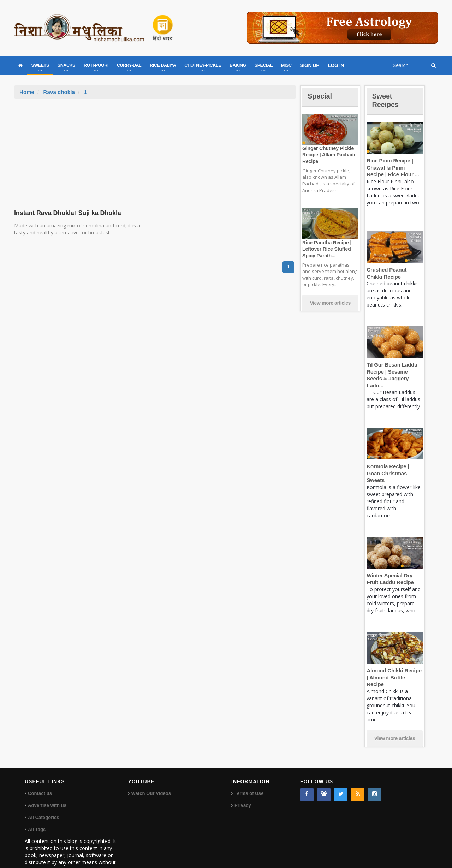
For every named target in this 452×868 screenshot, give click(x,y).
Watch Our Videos (151, 772)
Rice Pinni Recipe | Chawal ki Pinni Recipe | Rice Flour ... (394, 167)
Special (321, 96)
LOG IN (336, 65)
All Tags (37, 808)
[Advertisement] (155, 151)
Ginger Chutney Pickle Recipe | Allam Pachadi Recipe (328, 155)
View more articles (330, 303)
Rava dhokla (59, 92)
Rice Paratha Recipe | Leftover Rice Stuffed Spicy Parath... (326, 249)
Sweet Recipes (386, 100)
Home (27, 92)
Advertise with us (47, 784)
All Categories (43, 796)
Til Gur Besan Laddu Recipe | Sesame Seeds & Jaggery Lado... (394, 371)
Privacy (243, 784)
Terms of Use (249, 772)
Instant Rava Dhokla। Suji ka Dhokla (66, 213)
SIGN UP (310, 65)
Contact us (40, 772)
